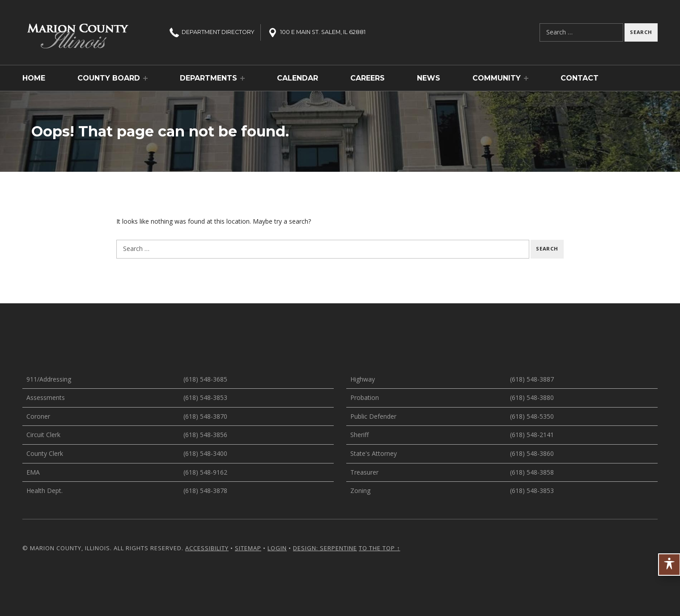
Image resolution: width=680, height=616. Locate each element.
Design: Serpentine (325, 548)
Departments (208, 78)
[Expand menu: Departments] (242, 78)
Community (497, 78)
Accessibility (207, 548)
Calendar (297, 78)
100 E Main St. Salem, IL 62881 (316, 32)
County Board (109, 78)
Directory (211, 32)
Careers (368, 78)
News (429, 78)
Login (277, 548)
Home (34, 78)
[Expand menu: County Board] (145, 78)
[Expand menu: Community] (526, 78)
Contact (580, 78)
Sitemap (248, 548)
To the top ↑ (380, 548)
